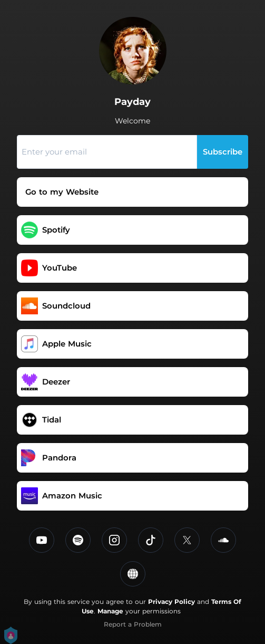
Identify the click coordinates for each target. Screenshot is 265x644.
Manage (110, 611)
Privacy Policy (171, 602)
